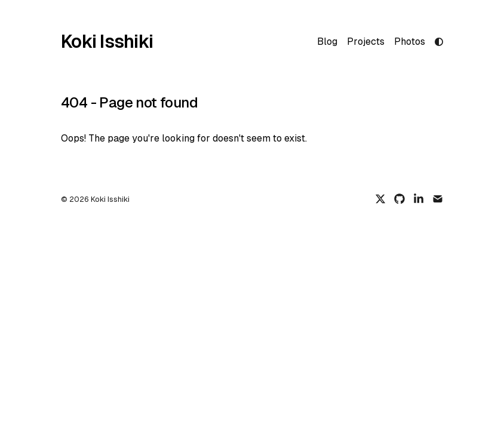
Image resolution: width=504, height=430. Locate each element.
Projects (366, 42)
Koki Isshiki (107, 42)
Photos (410, 42)
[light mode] (439, 42)
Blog (327, 42)
